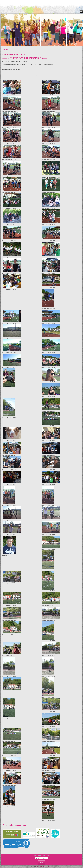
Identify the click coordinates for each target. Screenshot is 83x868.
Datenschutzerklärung (48, 867)
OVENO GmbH (39, 867)
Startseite (6, 49)
